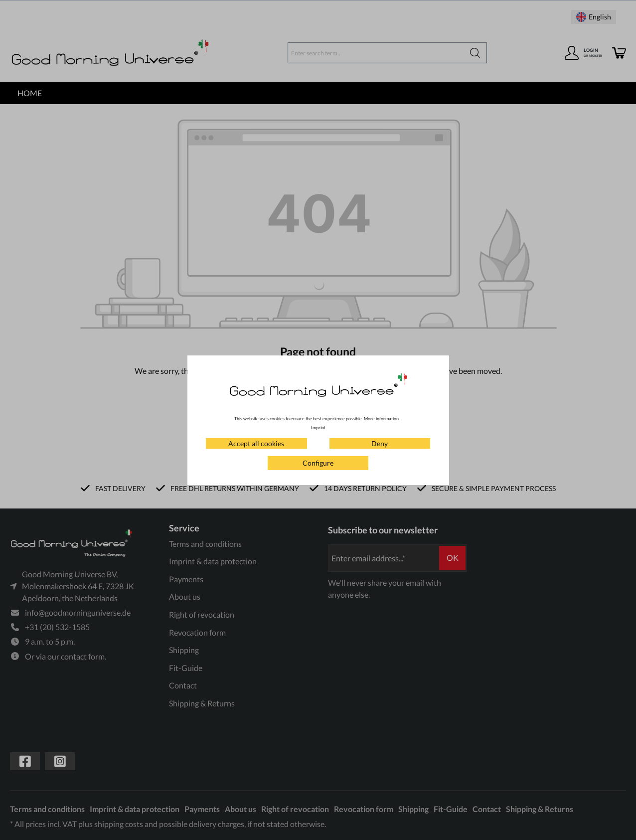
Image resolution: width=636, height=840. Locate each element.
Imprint (318, 427)
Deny (380, 443)
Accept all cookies (256, 443)
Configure (318, 463)
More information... (383, 419)
